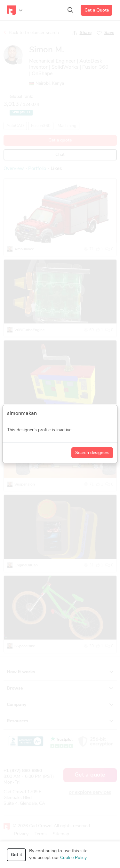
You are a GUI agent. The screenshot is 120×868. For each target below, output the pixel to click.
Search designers (92, 453)
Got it (16, 855)
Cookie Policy (73, 858)
